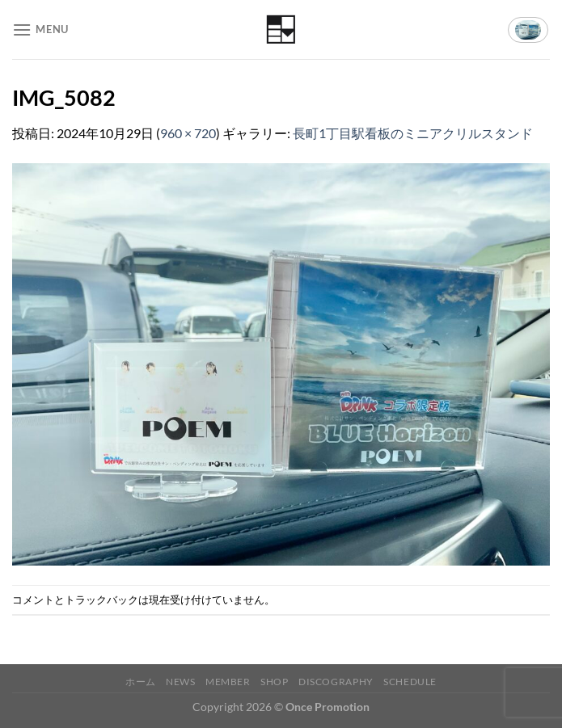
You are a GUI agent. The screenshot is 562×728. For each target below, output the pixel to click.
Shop (274, 682)
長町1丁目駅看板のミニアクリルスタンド (413, 133)
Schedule (410, 682)
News (180, 682)
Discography (336, 682)
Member (228, 682)
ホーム (141, 682)
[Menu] (40, 29)
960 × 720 (188, 133)
